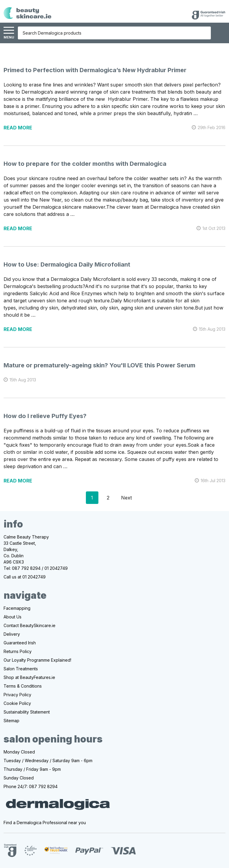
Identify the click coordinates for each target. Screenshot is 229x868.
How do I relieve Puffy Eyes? (45, 416)
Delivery (12, 634)
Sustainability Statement (27, 712)
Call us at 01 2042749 (25, 577)
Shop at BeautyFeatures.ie (29, 677)
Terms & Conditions (23, 686)
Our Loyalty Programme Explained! (37, 660)
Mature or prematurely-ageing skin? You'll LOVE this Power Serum (99, 365)
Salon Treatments (21, 669)
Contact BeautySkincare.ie (30, 625)
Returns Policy (18, 651)
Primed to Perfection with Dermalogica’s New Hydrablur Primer (95, 70)
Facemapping (17, 608)
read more (18, 128)
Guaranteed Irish (20, 643)
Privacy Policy (17, 695)
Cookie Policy (17, 703)
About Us (13, 617)
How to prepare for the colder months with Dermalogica (85, 164)
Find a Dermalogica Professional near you (45, 823)
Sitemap (11, 721)
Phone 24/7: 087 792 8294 (31, 786)
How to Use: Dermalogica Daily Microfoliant (67, 264)
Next (132, 498)
